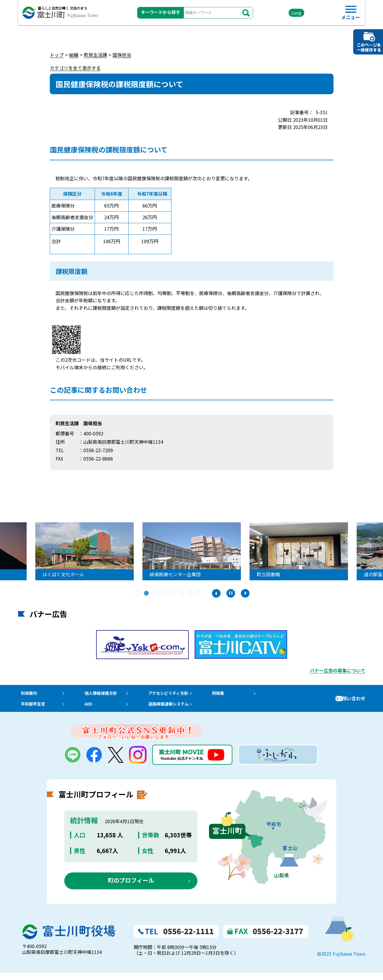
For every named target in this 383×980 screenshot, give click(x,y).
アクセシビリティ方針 (177, 695)
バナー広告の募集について (338, 670)
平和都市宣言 (32, 709)
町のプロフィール (131, 887)
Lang (285, 14)
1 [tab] (138, 594)
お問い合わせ (351, 702)
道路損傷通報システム (177, 709)
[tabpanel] (102, 551)
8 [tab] (199, 594)
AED (90, 709)
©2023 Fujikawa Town (341, 961)
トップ (57, 55)
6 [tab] (182, 594)
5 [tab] (173, 594)
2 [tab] (147, 594)
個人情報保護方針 (105, 695)
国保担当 (122, 55)
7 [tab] (190, 594)
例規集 (229, 695)
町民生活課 (96, 55)
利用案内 (27, 695)
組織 (74, 55)
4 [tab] (164, 594)
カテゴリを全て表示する (75, 68)
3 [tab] (155, 594)
